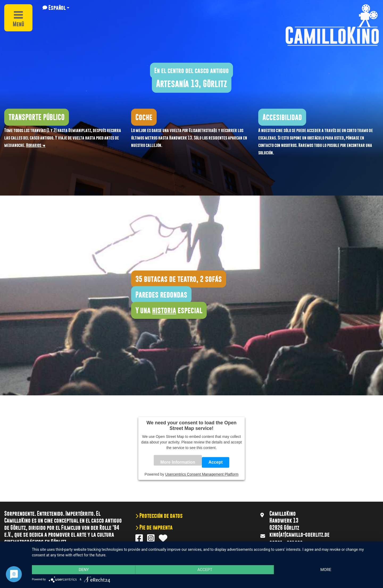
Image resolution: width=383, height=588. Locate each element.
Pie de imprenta (155, 527)
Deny (84, 570)
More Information (178, 462)
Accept (216, 462)
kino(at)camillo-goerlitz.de (299, 535)
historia (164, 310)
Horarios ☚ (36, 145)
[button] (56, 8)
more (326, 570)
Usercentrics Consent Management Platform (202, 475)
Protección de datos (161, 516)
